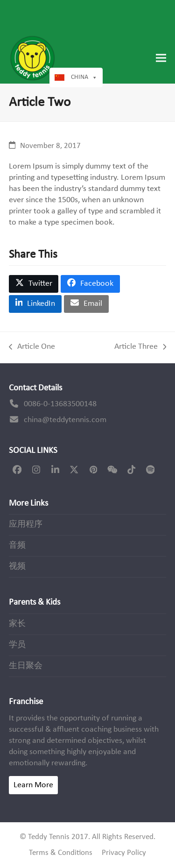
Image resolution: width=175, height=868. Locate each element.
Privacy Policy (124, 853)
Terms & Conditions (61, 853)
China (80, 77)
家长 (17, 624)
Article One (32, 347)
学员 (17, 645)
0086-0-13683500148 (60, 404)
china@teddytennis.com (65, 420)
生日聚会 (26, 666)
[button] (161, 58)
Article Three (140, 347)
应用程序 (26, 525)
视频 (17, 567)
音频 (17, 546)
